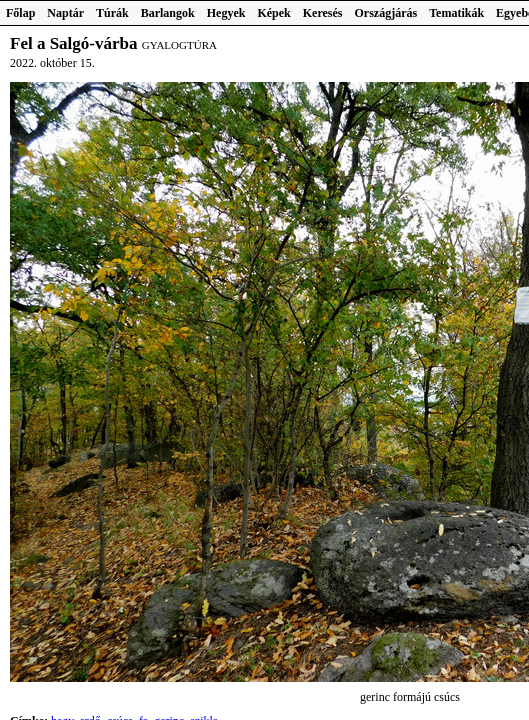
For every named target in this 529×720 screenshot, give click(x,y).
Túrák (112, 13)
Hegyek (226, 13)
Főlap (20, 13)
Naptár (65, 13)
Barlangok (168, 13)
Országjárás (386, 13)
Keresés (323, 13)
